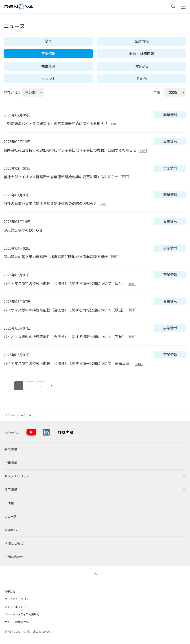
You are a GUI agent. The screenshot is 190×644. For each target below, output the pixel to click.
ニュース (26, 415)
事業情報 (48, 54)
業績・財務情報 (142, 54)
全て (48, 41)
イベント (48, 79)
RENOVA (10, 415)
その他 (142, 79)
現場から (142, 66)
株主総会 (48, 66)
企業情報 (142, 41)
